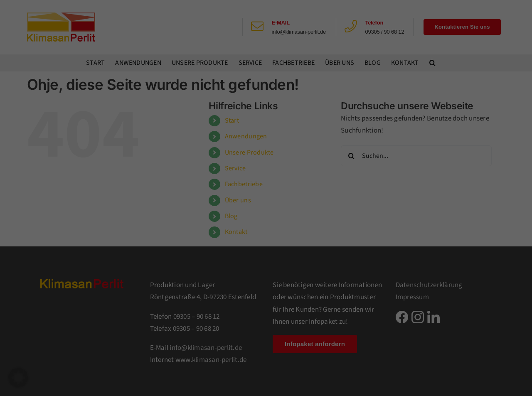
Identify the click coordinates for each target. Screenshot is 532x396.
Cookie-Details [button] (232, 227)
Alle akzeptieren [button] (186, 158)
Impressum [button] (303, 227)
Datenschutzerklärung (166, 130)
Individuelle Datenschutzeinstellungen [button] (266, 208)
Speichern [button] (346, 158)
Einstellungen (167, 139)
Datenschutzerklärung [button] (269, 227)
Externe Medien (301, 70)
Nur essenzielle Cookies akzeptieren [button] (266, 183)
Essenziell (294, 26)
